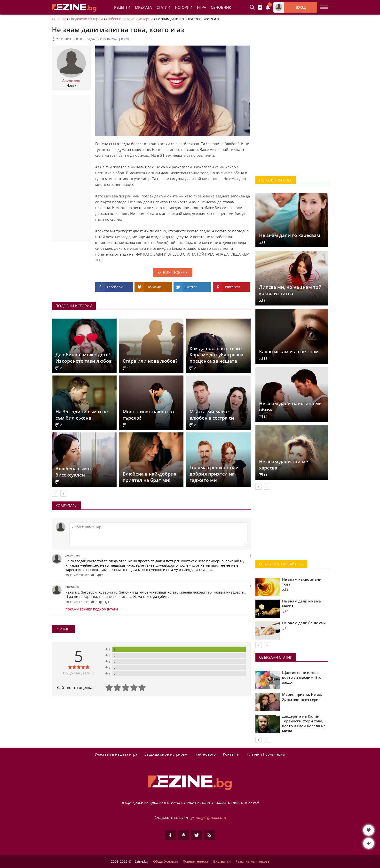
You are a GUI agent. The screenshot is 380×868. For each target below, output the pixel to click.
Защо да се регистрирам (166, 754)
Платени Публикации (266, 754)
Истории (184, 7)
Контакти (231, 754)
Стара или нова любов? (150, 361)
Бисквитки (222, 861)
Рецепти (122, 7)
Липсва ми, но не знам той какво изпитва (290, 290)
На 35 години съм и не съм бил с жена (82, 415)
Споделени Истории (86, 19)
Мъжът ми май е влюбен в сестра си (212, 415)
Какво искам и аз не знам (289, 352)
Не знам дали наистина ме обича (290, 407)
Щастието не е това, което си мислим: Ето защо (302, 677)
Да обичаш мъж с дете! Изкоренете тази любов (84, 358)
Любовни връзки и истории (129, 19)
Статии (163, 7)
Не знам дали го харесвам (290, 235)
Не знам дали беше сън (304, 623)
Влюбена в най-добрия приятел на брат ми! (150, 477)
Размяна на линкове (253, 861)
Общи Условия (166, 861)
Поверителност (196, 861)
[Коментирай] (158, 534)
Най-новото (205, 754)
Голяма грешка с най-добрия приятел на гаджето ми (215, 474)
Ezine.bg (59, 19)
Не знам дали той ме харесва (284, 465)
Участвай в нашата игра (116, 754)
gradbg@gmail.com (208, 817)
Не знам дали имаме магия (301, 603)
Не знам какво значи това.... (302, 582)
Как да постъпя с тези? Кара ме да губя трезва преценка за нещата (216, 355)
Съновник (221, 7)
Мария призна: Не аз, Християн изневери (302, 697)
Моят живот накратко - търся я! (150, 415)
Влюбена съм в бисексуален (73, 472)
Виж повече (175, 273)
